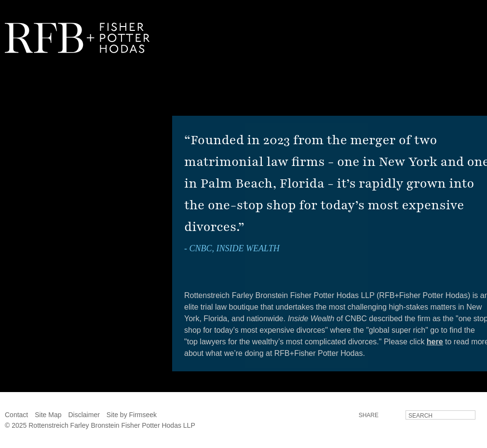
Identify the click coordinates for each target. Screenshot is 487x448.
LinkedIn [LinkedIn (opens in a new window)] (392, 415)
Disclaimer (84, 415)
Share (369, 415)
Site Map (48, 415)
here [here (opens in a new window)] (435, 342)
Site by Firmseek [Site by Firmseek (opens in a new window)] (132, 415)
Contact (16, 415)
